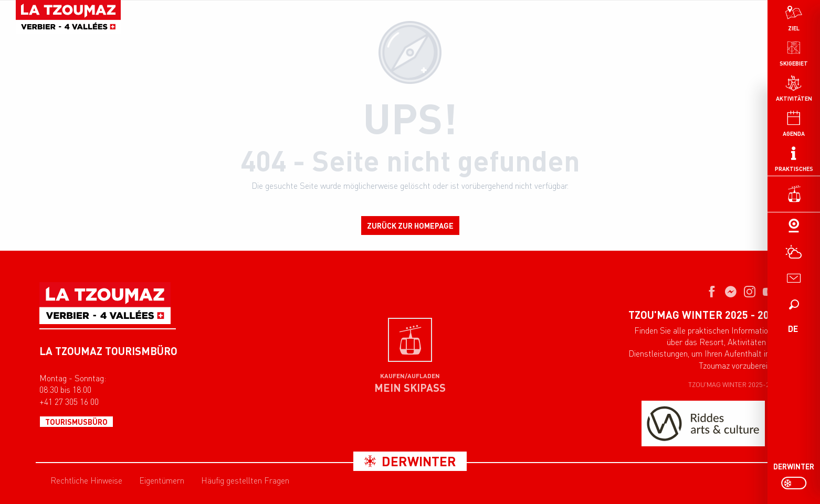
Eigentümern (162, 480)
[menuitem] (794, 53)
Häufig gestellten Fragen (245, 480)
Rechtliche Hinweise (86, 480)
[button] (794, 304)
